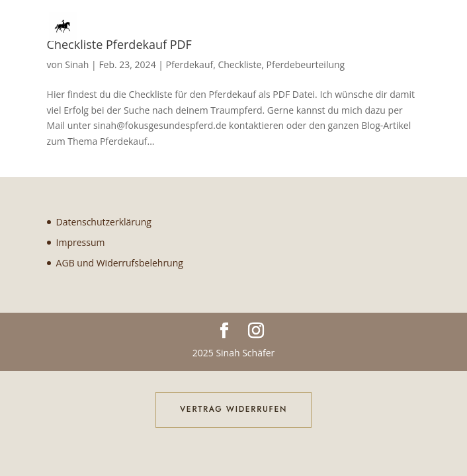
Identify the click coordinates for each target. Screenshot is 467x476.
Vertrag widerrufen (233, 409)
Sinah (77, 64)
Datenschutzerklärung (104, 222)
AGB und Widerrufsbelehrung (120, 263)
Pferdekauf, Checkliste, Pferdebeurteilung (256, 64)
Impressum (81, 242)
